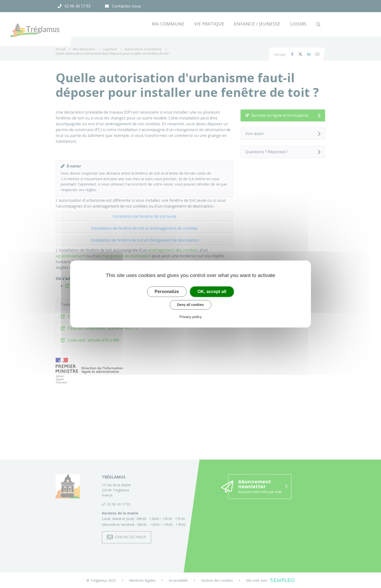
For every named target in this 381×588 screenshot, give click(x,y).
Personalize (167, 292)
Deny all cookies (190, 305)
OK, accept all (212, 292)
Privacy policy (190, 317)
